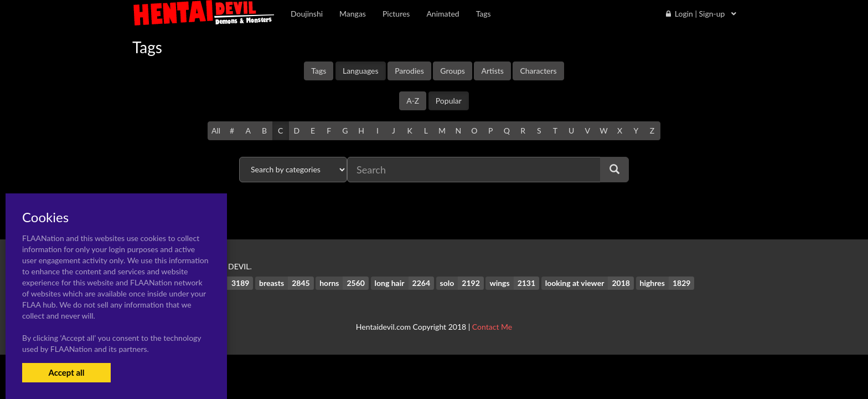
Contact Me (492, 327)
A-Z (413, 101)
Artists (492, 71)
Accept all (66, 372)
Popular (449, 101)
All (216, 131)
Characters (538, 71)
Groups (453, 71)
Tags (319, 71)
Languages (361, 71)
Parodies (409, 71)
